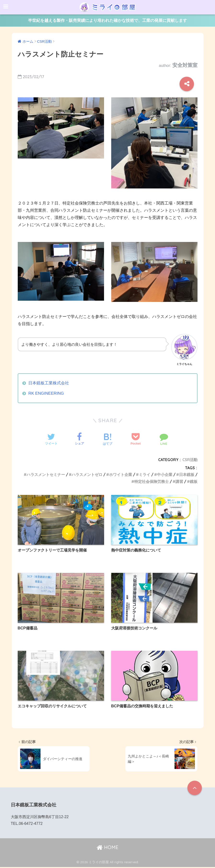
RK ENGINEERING (46, 393)
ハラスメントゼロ (87, 475)
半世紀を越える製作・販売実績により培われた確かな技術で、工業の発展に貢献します (107, 21)
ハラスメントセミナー (46, 475)
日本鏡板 (187, 475)
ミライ (145, 475)
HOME (107, 848)
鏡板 (194, 481)
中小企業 (165, 475)
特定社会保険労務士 (151, 481)
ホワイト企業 (121, 475)
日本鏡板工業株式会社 (49, 383)
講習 (179, 481)
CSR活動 (190, 460)
